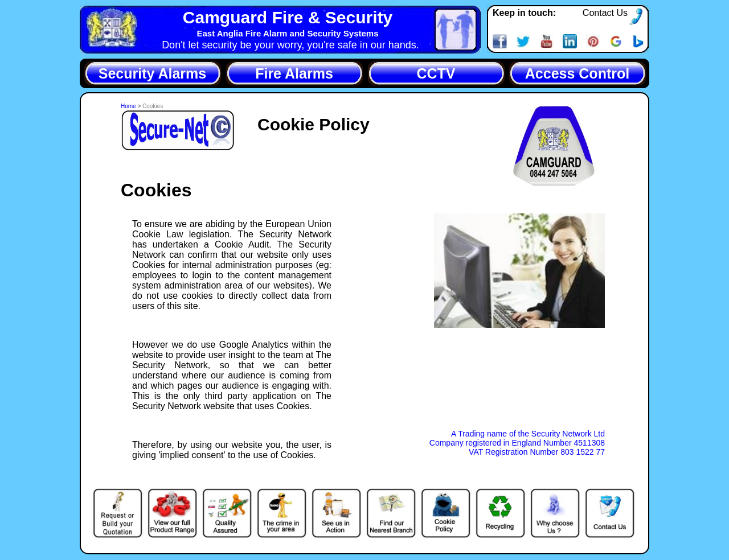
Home (129, 106)
